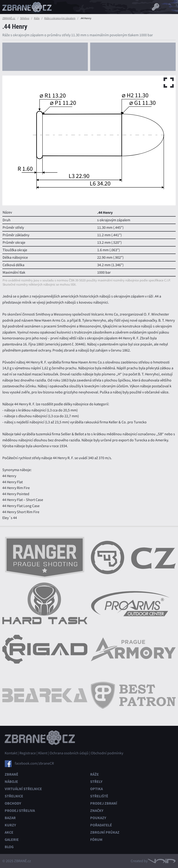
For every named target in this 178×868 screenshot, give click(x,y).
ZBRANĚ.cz (9, 18)
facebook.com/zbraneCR (34, 763)
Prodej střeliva (20, 811)
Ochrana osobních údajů (69, 753)
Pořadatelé (101, 825)
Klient (43, 753)
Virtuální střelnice (23, 789)
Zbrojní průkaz (105, 832)
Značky (97, 811)
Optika (96, 789)
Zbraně (11, 774)
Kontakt (11, 753)
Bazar (10, 818)
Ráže (37, 18)
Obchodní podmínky (107, 753)
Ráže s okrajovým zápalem (60, 18)
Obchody (13, 803)
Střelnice (14, 796)
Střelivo (25, 18)
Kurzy (10, 825)
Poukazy (98, 818)
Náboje (11, 782)
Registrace (28, 753)
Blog (9, 847)
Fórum (96, 840)
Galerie (12, 840)
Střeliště (99, 796)
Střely (96, 782)
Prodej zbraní (104, 803)
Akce (9, 832)
